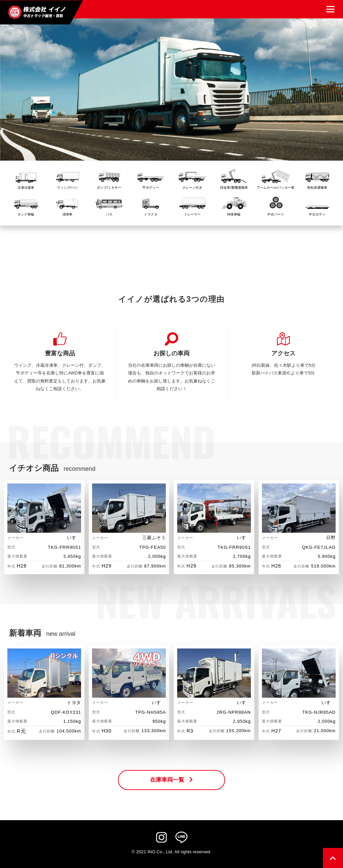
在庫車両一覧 (171, 780)
